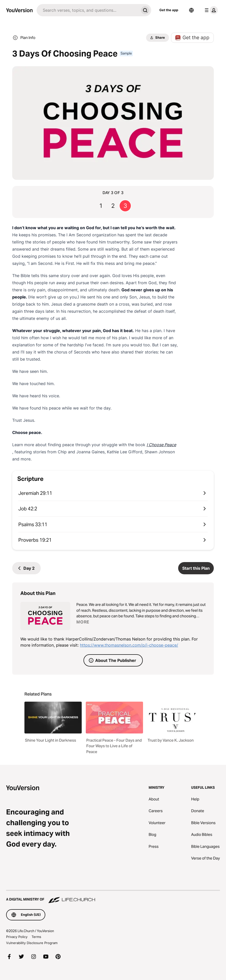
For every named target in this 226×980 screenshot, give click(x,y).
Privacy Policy (17, 937)
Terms (36, 937)
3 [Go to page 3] (125, 206)
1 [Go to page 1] (101, 206)
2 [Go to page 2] (113, 206)
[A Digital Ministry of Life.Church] (113, 897)
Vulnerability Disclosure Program (32, 943)
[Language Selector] (191, 10)
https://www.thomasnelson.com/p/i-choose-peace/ (129, 645)
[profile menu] (210, 10)
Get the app (169, 10)
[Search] (88, 10)
